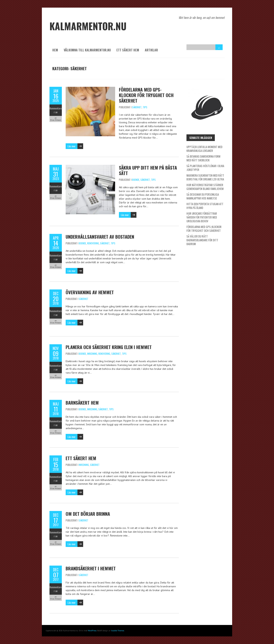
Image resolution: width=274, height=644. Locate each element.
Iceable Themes (118, 631)
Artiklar (151, 50)
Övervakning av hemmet (90, 292)
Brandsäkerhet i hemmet (91, 568)
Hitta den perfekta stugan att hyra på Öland (205, 206)
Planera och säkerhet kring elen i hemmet (109, 347)
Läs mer (72, 146)
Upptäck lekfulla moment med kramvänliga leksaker (204, 149)
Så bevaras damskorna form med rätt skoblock (203, 158)
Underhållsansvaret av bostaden (100, 237)
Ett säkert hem (128, 50)
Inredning (92, 354)
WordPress (92, 631)
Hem (55, 50)
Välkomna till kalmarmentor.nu (87, 50)
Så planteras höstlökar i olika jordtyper (205, 168)
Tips (145, 107)
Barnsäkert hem (82, 402)
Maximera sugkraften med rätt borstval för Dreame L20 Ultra (205, 177)
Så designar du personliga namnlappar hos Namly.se (203, 196)
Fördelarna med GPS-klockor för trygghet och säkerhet (146, 95)
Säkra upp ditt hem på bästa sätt (148, 170)
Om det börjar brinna (88, 514)
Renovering (93, 243)
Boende (136, 180)
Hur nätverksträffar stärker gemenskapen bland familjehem (205, 187)
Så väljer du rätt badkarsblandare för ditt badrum (202, 240)
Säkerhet (137, 107)
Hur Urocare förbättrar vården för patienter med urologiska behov (202, 217)
